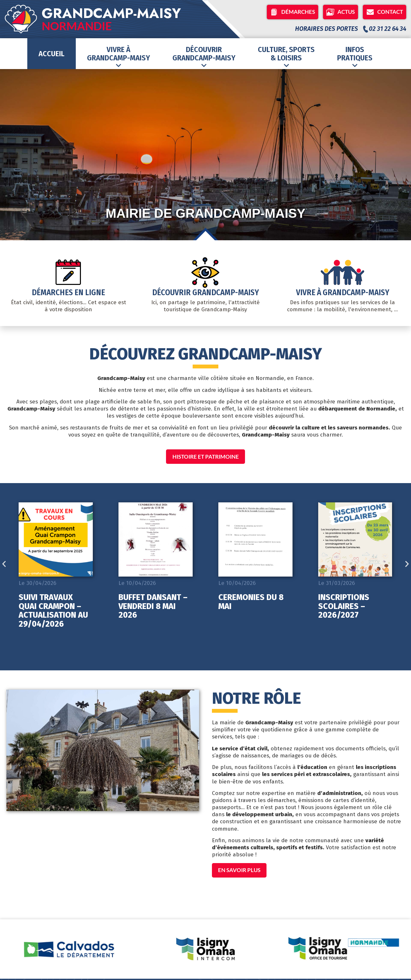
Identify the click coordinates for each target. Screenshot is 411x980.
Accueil (52, 54)
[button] (4, 565)
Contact (385, 12)
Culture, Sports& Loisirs (286, 57)
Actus (341, 12)
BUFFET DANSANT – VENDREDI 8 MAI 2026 (153, 607)
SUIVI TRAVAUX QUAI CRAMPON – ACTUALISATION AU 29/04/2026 (53, 611)
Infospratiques (355, 57)
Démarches (293, 12)
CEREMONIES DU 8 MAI (251, 603)
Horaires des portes (327, 29)
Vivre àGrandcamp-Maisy (118, 57)
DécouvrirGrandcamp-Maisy (204, 57)
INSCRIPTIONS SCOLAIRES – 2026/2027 (344, 607)
